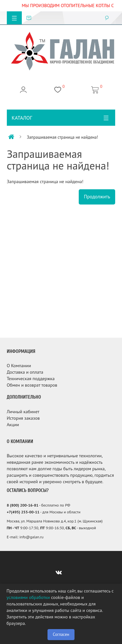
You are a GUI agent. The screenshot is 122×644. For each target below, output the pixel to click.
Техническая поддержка (31, 379)
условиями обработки (28, 597)
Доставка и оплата (25, 372)
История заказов (23, 418)
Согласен (61, 634)
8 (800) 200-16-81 (23, 505)
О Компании (19, 366)
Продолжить (97, 197)
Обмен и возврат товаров (32, 385)
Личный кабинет (23, 412)
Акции (13, 425)
